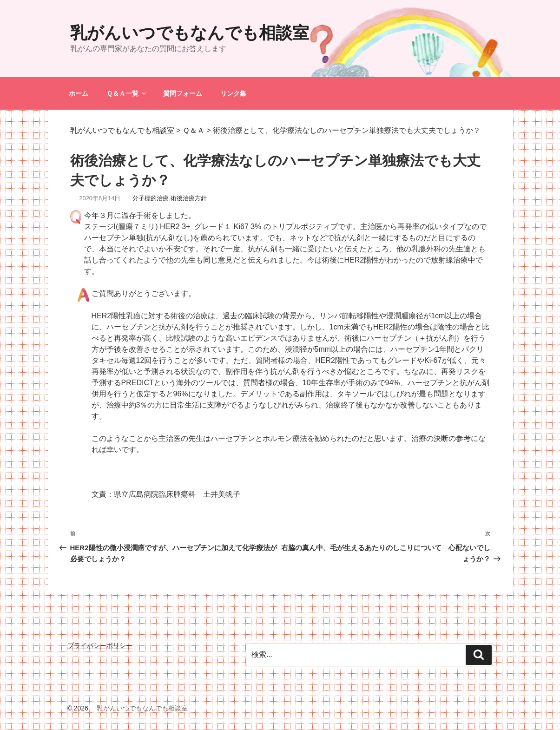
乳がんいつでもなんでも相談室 (190, 33)
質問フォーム (183, 93)
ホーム (79, 93)
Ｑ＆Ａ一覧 (127, 93)
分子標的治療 (151, 198)
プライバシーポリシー (100, 645)
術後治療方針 (189, 198)
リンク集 (233, 93)
